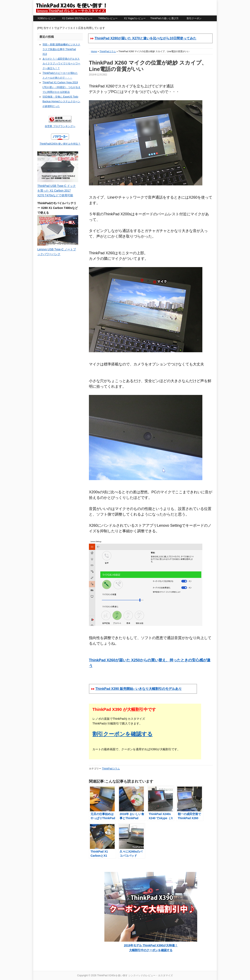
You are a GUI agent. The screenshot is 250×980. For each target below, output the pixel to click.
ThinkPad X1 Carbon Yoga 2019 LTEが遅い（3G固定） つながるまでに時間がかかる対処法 (61, 87)
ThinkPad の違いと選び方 (164, 18)
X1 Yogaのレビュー (135, 18)
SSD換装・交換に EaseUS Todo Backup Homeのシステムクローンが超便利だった (61, 101)
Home (94, 51)
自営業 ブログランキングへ (60, 126)
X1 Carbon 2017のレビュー (77, 18)
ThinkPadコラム (108, 51)
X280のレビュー (47, 18)
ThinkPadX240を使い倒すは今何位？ (60, 144)
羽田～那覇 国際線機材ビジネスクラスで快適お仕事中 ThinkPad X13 (61, 49)
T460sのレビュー (108, 18)
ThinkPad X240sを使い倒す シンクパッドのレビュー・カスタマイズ (71, 8)
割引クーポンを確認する (123, 734)
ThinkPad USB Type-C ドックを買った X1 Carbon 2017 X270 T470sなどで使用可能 (57, 191)
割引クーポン (194, 18)
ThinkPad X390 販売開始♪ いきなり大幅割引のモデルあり (139, 689)
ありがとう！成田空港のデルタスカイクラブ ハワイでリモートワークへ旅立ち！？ (61, 64)
